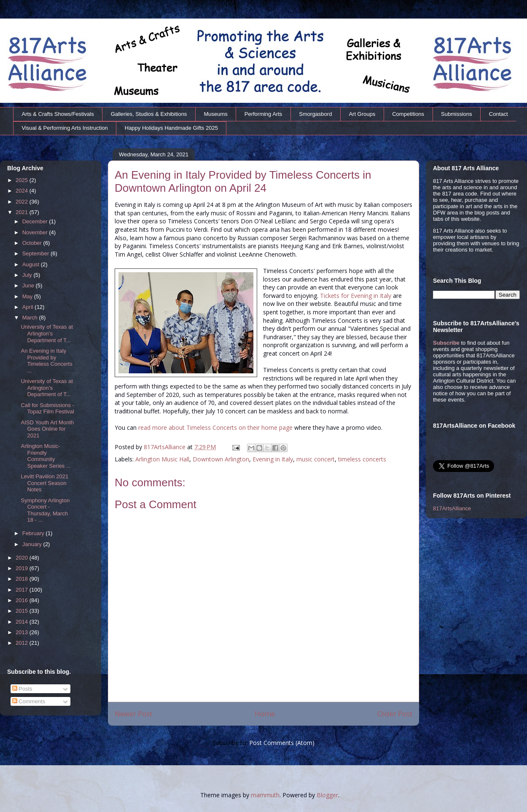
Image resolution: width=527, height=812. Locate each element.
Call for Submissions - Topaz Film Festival (47, 409)
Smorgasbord (315, 114)
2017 (23, 590)
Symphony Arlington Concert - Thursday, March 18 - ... (45, 510)
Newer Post (133, 714)
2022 (23, 202)
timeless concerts (362, 459)
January (33, 544)
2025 (23, 180)
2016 (23, 600)
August (32, 264)
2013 (23, 632)
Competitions (408, 114)
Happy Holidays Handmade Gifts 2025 (171, 128)
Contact (499, 114)
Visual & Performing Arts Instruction (65, 128)
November (36, 232)
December (36, 221)
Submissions (457, 114)
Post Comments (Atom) (282, 743)
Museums (215, 114)
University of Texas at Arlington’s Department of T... (47, 333)
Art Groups (362, 114)
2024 (23, 191)
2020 (23, 558)
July (28, 275)
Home (265, 714)
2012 (23, 643)
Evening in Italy (273, 459)
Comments (29, 701)
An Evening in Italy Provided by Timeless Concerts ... (46, 361)
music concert (316, 459)
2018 (23, 579)
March (31, 318)
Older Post (395, 714)
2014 (23, 622)
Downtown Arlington (221, 459)
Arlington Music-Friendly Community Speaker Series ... (46, 456)
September (36, 253)
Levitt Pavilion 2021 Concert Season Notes (44, 483)
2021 (23, 212)
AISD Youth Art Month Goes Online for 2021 (47, 429)
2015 (23, 611)
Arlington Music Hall (162, 459)
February (34, 533)
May (28, 296)
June (29, 285)
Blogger (327, 795)
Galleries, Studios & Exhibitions (149, 114)
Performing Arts (263, 114)
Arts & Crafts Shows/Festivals (58, 114)
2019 (23, 568)
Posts (22, 689)
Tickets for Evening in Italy (356, 296)
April (29, 307)
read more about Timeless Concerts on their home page (215, 427)
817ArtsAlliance (165, 447)
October (33, 243)
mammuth (265, 795)
